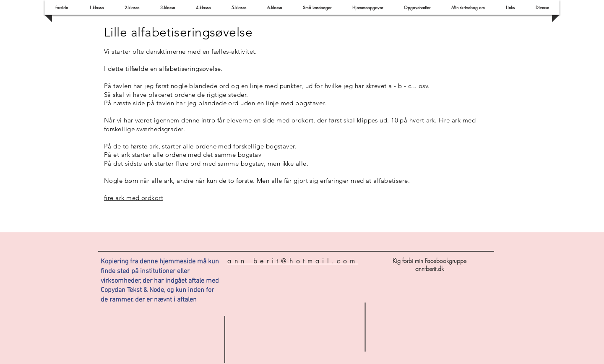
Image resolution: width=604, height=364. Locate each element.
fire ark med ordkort (134, 198)
